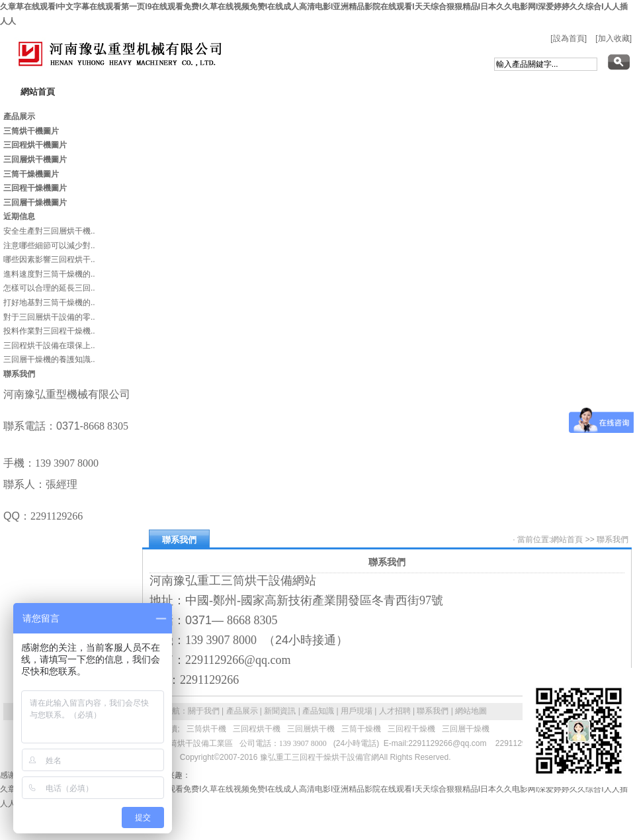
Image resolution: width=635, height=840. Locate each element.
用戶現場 (357, 711)
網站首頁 (567, 539)
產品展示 (242, 711)
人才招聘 (395, 711)
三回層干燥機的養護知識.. (49, 359)
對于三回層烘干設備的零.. (49, 317)
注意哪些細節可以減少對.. (49, 246)
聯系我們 (613, 539)
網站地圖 (471, 711)
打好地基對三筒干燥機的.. (49, 303)
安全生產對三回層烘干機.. (49, 231)
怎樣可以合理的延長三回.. (49, 288)
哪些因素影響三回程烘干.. (49, 259)
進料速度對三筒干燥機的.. (49, 274)
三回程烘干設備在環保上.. (49, 346)
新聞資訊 (280, 711)
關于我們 (204, 711)
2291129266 (518, 743)
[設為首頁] (569, 38)
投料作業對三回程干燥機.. (49, 331)
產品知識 (318, 711)
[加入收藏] (614, 38)
